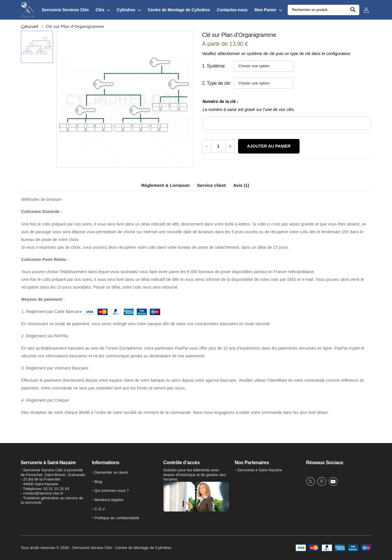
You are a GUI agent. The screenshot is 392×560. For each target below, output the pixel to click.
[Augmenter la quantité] (230, 146)
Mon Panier (265, 10)
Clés (100, 10)
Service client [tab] (211, 185)
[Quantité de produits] (218, 146)
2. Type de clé (216, 83)
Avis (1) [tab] (241, 185)
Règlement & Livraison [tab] (166, 185)
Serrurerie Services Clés (65, 10)
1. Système (213, 66)
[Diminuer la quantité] (207, 146)
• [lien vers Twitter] (258, 470)
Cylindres (126, 10)
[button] (173, 497)
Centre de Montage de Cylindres (179, 10)
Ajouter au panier (269, 146)
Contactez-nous (232, 10)
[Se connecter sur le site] (368, 10)
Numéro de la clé (220, 101)
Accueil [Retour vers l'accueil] (32, 26)
